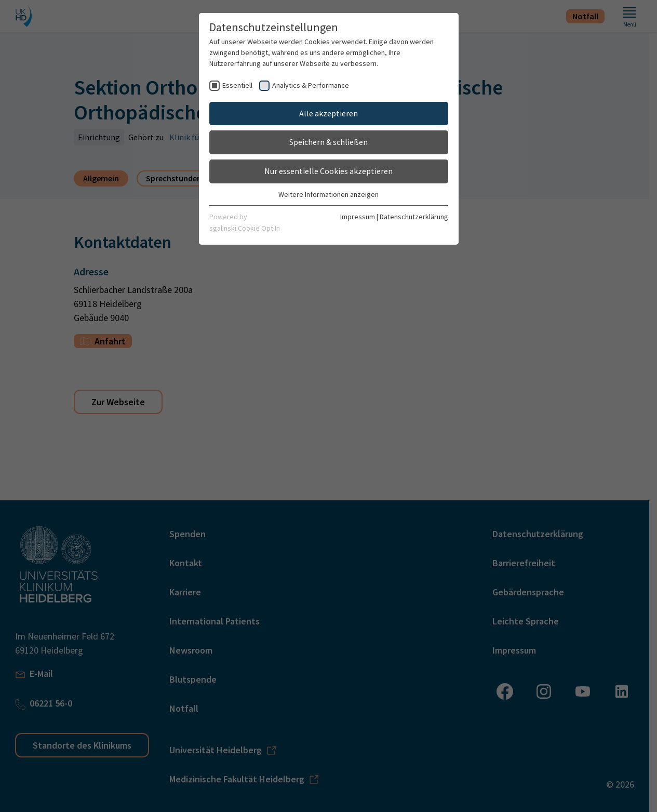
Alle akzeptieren (328, 113)
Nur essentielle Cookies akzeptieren (328, 171)
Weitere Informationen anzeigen (328, 194)
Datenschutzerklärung (414, 217)
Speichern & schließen (328, 142)
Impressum (358, 217)
